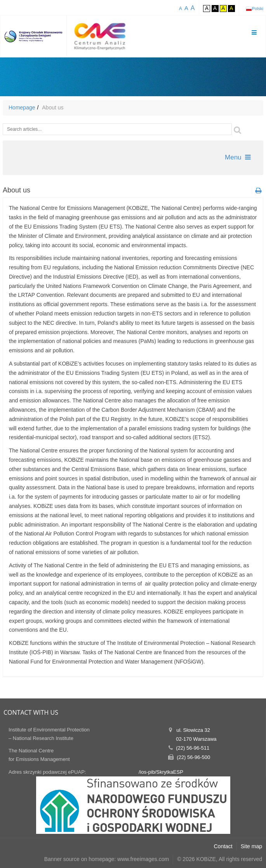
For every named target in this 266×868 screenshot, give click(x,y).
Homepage (22, 107)
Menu (238, 157)
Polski (258, 9)
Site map (251, 846)
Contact (223, 846)
